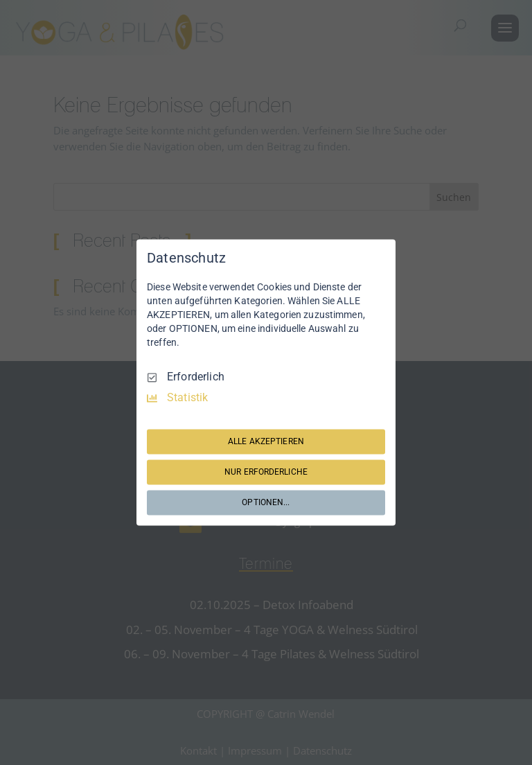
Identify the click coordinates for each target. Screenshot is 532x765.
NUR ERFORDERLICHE (266, 472)
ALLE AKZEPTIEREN (266, 441)
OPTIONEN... (266, 502)
